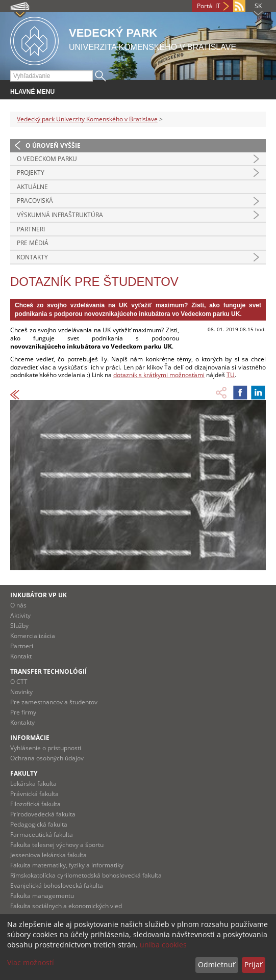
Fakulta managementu (42, 896)
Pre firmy (23, 712)
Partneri (31, 229)
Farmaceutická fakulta (42, 835)
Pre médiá (33, 243)
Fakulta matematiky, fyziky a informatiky (67, 865)
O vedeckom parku (47, 159)
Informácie (30, 738)
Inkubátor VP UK (39, 595)
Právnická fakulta (34, 794)
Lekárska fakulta (33, 784)
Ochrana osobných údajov (47, 758)
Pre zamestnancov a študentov (54, 702)
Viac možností (31, 962)
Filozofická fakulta (35, 804)
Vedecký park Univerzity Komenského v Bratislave (87, 119)
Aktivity (20, 615)
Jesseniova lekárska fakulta (48, 855)
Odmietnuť (217, 964)
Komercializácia (33, 636)
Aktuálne (32, 187)
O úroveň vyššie (53, 145)
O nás (18, 605)
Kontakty (32, 257)
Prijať (253, 964)
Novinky (21, 692)
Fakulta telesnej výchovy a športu (57, 845)
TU (231, 375)
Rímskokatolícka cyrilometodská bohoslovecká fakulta (86, 875)
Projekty (31, 173)
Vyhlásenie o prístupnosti (46, 748)
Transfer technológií (48, 671)
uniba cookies (163, 945)
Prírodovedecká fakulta (43, 814)
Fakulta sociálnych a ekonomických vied (66, 906)
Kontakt (21, 656)
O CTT (19, 682)
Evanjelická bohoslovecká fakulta (57, 885)
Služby (19, 626)
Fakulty (24, 773)
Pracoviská (35, 201)
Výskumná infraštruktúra (60, 215)
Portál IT (209, 6)
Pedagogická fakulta (39, 824)
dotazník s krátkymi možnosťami (159, 375)
